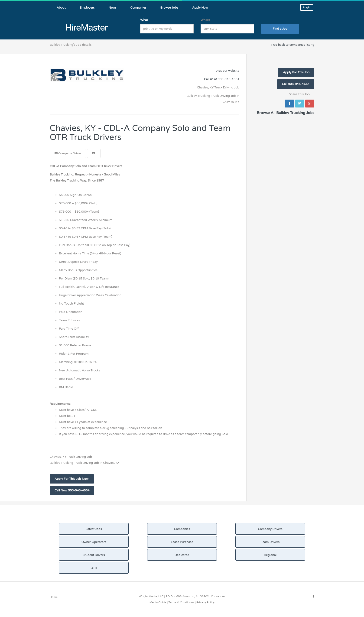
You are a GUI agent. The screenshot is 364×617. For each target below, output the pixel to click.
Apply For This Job (296, 72)
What (144, 20)
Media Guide (158, 602)
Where (205, 20)
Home (54, 597)
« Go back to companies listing (292, 45)
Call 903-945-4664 (296, 84)
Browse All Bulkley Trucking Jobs (286, 113)
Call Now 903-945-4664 (72, 490)
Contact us (218, 596)
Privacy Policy (206, 602)
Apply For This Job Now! (72, 479)
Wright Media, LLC (151, 596)
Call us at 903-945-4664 (222, 79)
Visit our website (227, 71)
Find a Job (280, 29)
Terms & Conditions (181, 602)
